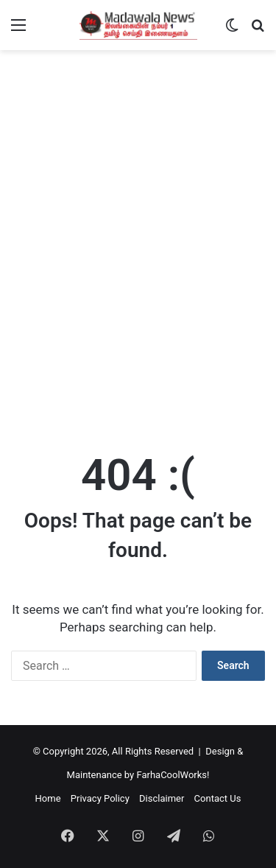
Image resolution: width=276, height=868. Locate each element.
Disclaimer (162, 798)
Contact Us (218, 798)
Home (48, 798)
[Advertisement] (138, 284)
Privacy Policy (100, 798)
